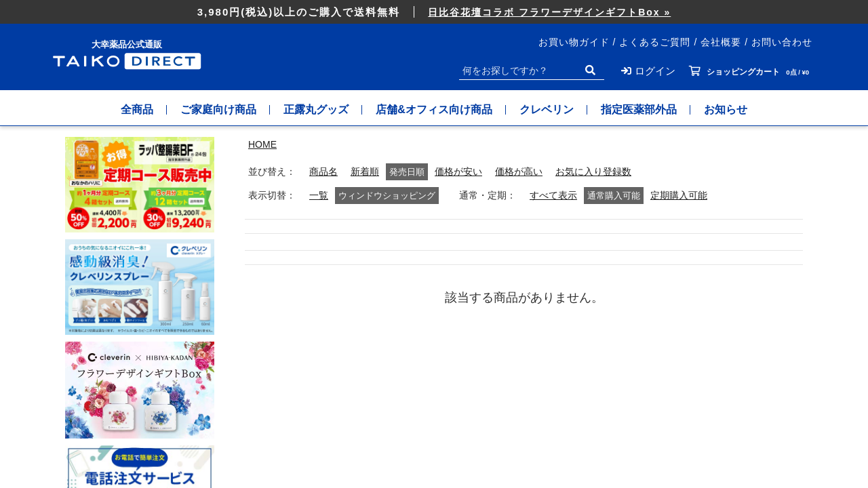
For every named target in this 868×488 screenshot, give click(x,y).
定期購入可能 (679, 196)
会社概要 (721, 42)
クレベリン (547, 109)
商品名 (323, 172)
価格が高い (519, 172)
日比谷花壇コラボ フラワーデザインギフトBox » (549, 12)
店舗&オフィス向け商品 (434, 109)
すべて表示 (553, 196)
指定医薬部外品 (639, 109)
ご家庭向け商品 (218, 109)
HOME (262, 144)
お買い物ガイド (574, 42)
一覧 (319, 196)
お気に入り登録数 (593, 172)
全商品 (137, 109)
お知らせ (726, 109)
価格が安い (458, 172)
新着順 (365, 172)
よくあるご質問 (655, 42)
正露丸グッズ (316, 109)
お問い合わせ (782, 42)
